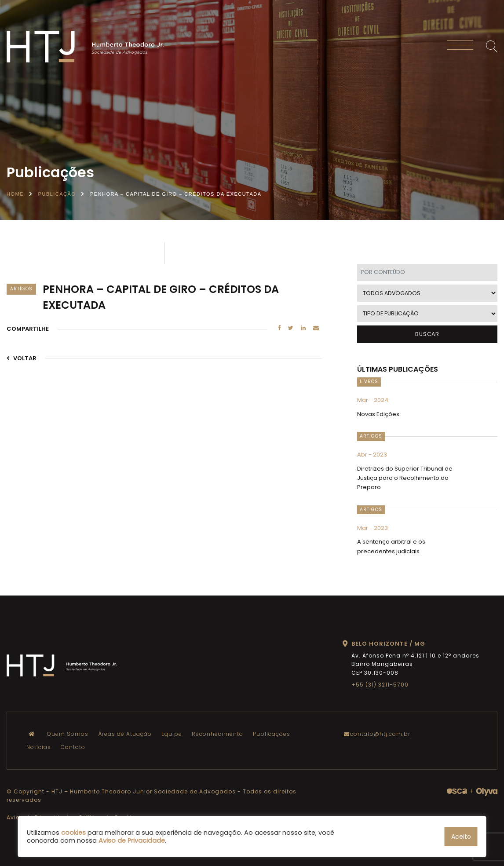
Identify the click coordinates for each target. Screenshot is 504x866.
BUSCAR (427, 334)
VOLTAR (22, 358)
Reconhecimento (217, 734)
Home (15, 194)
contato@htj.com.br (379, 734)
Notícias (39, 747)
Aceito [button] (461, 837)
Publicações (272, 734)
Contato (73, 747)
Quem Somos (68, 734)
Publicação (57, 194)
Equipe (172, 734)
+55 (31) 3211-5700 (380, 685)
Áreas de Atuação (125, 734)
